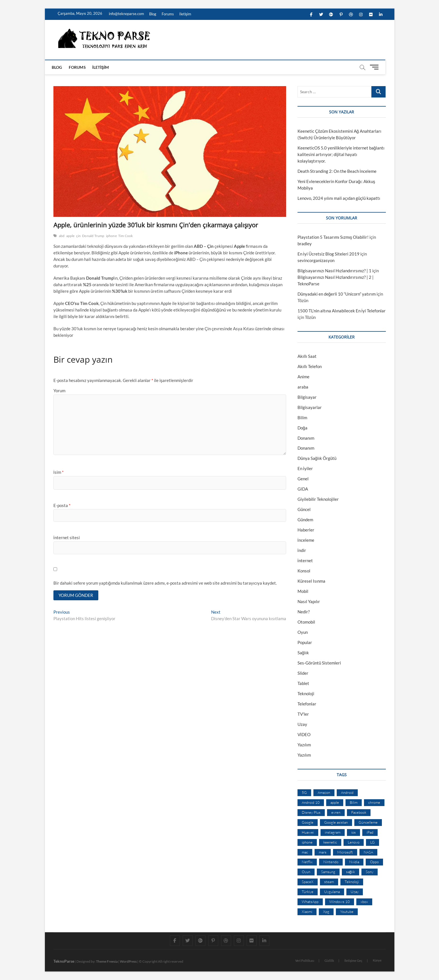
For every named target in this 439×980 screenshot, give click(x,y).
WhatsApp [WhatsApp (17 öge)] (310, 902)
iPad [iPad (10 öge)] (370, 832)
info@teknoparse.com (126, 14)
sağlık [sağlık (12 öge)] (350, 872)
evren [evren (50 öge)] (336, 812)
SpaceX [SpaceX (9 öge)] (308, 882)
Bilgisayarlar (310, 407)
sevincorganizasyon (316, 260)
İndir (302, 550)
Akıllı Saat (307, 356)
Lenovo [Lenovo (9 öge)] (354, 842)
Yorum (59, 391)
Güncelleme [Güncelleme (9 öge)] (368, 822)
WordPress (128, 961)
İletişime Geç (353, 961)
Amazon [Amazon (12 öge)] (324, 792)
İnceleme (306, 540)
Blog (153, 14)
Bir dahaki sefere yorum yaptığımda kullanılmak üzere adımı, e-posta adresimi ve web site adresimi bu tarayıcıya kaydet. (165, 583)
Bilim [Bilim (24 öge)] (354, 802)
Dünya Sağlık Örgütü (317, 458)
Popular (305, 642)
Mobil (303, 591)
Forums (168, 14)
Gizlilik (329, 961)
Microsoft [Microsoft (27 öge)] (345, 852)
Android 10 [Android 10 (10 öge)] (311, 802)
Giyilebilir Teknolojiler (318, 499)
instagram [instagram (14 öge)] (333, 832)
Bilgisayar (307, 397)
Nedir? (304, 612)
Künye (377, 960)
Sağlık (303, 653)
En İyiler (305, 468)
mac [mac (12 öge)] (305, 852)
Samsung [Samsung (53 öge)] (328, 872)
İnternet (305, 560)
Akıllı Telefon (310, 366)
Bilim (302, 418)
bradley (305, 244)
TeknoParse (64, 961)
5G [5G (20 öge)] (304, 792)
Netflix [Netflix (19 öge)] (307, 862)
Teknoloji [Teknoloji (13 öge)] (352, 882)
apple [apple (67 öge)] (335, 802)
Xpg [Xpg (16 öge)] (326, 912)
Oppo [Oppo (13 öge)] (374, 862)
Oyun (303, 632)
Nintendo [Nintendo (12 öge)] (331, 862)
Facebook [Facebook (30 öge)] (359, 812)
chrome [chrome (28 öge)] (374, 802)
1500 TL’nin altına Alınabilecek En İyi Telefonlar (342, 311)
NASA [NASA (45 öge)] (368, 852)
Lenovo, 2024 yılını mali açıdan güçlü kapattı (339, 198)
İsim (59, 472)
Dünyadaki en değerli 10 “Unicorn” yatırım (337, 294)
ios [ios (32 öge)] (353, 832)
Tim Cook (126, 236)
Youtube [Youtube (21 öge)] (347, 912)
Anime (303, 377)
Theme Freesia (107, 961)
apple (70, 236)
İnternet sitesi (67, 537)
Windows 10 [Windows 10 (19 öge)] (340, 902)
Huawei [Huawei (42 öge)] (308, 832)
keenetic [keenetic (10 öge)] (330, 842)
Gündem (305, 520)
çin (79, 236)
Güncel (304, 509)
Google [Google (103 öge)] (308, 822)
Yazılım (304, 745)
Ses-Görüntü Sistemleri (319, 663)
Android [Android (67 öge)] (347, 792)
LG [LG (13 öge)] (373, 842)
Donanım (306, 438)
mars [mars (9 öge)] (323, 852)
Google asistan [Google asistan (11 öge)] (336, 822)
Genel (303, 479)
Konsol (304, 571)
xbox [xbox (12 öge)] (364, 902)
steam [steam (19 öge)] (329, 882)
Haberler (306, 530)
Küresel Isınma (311, 581)
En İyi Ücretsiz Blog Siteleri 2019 (328, 254)
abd (62, 236)
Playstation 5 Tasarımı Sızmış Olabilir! (333, 237)
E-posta (62, 505)
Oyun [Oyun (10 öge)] (306, 872)
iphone (111, 236)
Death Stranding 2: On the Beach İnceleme (337, 171)
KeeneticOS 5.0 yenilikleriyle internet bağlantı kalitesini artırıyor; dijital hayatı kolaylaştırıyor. (341, 154)
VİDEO (304, 734)
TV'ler (303, 714)
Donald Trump (93, 236)
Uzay (302, 724)
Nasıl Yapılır (309, 601)
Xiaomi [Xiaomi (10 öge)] (307, 912)
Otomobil (306, 622)
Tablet (303, 683)
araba (303, 387)
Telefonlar (307, 704)
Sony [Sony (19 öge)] (370, 872)
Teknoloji (306, 694)
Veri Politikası (305, 961)
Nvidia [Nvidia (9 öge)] (354, 862)
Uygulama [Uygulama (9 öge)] (332, 892)
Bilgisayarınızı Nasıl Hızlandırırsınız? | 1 (334, 271)
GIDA (303, 489)
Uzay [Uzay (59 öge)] (355, 892)
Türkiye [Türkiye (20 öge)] (308, 892)
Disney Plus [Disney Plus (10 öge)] (311, 812)
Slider (303, 673)
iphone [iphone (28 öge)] (307, 842)
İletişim (185, 14)
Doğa (302, 428)
